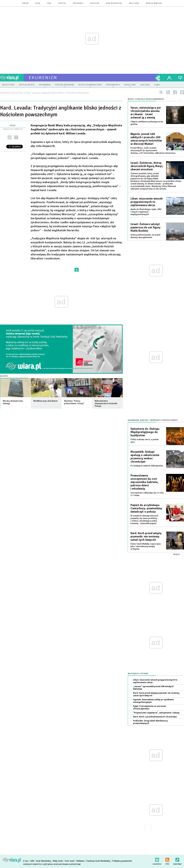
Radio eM (95, 3)
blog (38, 3)
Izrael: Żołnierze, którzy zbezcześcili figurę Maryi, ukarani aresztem (147, 166)
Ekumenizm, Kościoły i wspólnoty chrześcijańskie (153, 420)
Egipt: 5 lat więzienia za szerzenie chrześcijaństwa (150, 707)
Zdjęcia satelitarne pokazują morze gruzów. (147, 123)
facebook (175, 92)
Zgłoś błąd (177, 859)
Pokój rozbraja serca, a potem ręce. (145, 441)
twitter (182, 92)
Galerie (4, 376)
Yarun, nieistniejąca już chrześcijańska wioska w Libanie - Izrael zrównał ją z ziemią (146, 113)
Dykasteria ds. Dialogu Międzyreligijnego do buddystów (145, 432)
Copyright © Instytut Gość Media (38, 864)
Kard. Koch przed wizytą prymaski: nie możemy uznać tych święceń (146, 536)
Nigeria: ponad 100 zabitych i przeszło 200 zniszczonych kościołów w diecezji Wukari (146, 139)
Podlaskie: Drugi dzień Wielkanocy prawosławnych (150, 722)
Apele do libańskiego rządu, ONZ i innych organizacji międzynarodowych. (146, 212)
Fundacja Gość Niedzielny (98, 861)
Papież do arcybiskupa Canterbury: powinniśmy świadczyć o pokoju (146, 508)
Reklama (80, 861)
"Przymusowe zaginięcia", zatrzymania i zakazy (156, 713)
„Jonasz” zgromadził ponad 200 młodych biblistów (153, 688)
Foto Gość (70, 861)
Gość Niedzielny (114, 3)
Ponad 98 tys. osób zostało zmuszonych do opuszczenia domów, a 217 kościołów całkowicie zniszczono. (153, 151)
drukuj (16, 137)
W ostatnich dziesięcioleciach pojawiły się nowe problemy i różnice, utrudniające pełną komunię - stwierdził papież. (144, 520)
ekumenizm (43, 78)
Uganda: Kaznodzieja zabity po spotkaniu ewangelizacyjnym (153, 701)
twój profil (169, 78)
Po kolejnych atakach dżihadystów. (147, 466)
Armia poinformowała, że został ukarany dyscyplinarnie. (145, 236)
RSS (167, 859)
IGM (32, 861)
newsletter (157, 859)
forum (25, 3)
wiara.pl (12, 78)
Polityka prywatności (122, 861)
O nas (26, 861)
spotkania (78, 3)
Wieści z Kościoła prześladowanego (146, 99)
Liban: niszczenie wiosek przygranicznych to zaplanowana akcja (147, 202)
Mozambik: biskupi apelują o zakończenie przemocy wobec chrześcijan (145, 457)
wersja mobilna (154, 3)
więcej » (27, 405)
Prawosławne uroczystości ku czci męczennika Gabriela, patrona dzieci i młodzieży (144, 482)
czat (49, 3)
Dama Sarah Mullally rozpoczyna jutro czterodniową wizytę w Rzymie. (146, 546)
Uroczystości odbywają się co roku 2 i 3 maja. (147, 494)
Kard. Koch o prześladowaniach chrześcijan (155, 717)
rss (168, 92)
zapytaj (62, 3)
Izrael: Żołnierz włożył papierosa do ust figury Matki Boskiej (145, 227)
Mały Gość (134, 3)
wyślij (10, 137)
